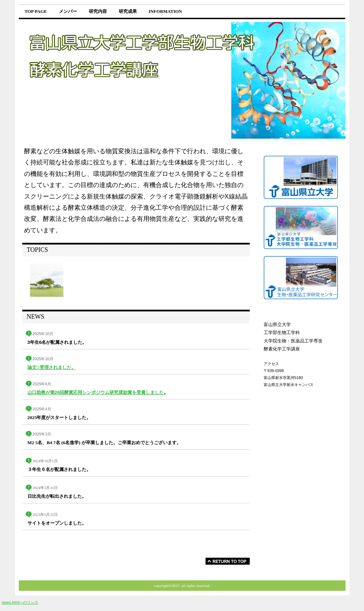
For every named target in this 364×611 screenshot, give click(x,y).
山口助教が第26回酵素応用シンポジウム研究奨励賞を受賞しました (96, 392)
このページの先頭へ (228, 561)
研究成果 (128, 11)
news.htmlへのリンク (20, 602)
